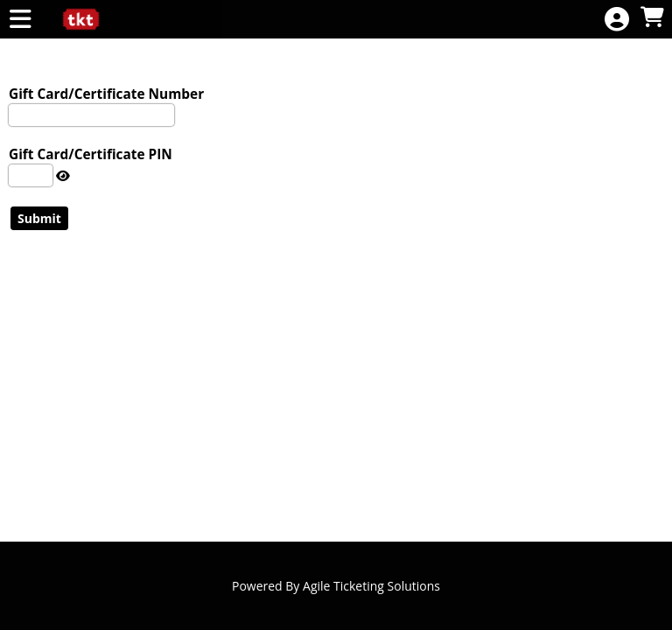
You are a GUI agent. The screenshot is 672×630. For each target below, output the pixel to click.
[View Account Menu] (617, 20)
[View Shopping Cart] (652, 18)
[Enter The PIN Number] (31, 175)
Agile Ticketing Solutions (371, 586)
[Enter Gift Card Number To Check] (91, 115)
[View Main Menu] (20, 20)
